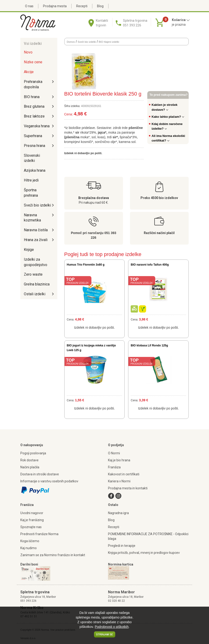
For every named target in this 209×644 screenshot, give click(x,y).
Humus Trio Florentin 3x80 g (86, 265)
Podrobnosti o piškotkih (112, 627)
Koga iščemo (30, 541)
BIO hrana (32, 97)
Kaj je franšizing (32, 520)
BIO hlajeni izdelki (109, 42)
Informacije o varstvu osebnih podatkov (49, 481)
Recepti (82, 6)
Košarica (181, 20)
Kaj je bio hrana (119, 460)
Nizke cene (33, 62)
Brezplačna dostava (94, 198)
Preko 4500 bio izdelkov (159, 198)
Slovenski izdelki (32, 158)
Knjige (29, 250)
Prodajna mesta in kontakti (128, 488)
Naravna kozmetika (32, 218)
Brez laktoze (34, 116)
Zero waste (33, 274)
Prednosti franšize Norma (39, 534)
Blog (100, 6)
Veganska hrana (37, 126)
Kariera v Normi (119, 481)
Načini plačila (30, 467)
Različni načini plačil (159, 233)
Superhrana (33, 136)
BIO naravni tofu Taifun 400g (150, 265)
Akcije (29, 72)
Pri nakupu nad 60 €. (94, 203)
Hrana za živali (36, 240)
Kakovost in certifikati (124, 474)
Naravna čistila (36, 230)
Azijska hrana (35, 170)
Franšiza (114, 467)
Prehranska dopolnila (33, 84)
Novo (28, 52)
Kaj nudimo (29, 548)
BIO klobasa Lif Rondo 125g (149, 345)
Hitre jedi (31, 180)
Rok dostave (29, 460)
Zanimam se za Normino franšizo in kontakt (53, 555)
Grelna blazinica (37, 284)
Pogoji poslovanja (33, 453)
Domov (71, 42)
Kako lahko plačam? (168, 117)
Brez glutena (34, 106)
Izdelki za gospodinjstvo (36, 262)
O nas (29, 6)
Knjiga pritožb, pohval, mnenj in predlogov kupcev (144, 553)
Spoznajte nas (31, 527)
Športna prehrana (31, 193)
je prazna (179, 25)
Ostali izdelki (35, 294)
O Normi (114, 453)
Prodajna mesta (55, 6)
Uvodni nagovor (32, 513)
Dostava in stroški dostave (40, 474)
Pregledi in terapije (122, 546)
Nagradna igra (118, 513)
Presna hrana (34, 146)
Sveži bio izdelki (37, 205)
